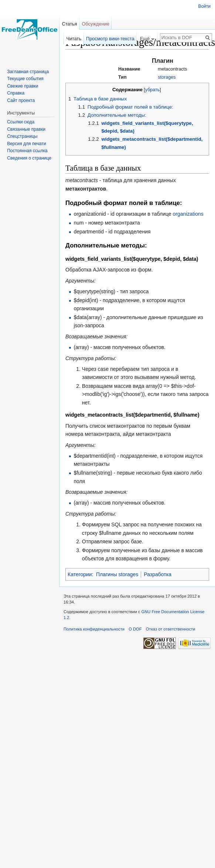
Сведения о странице (29, 158)
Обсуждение (95, 24)
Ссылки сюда (21, 122)
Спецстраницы (22, 136)
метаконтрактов (86, 189)
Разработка (158, 574)
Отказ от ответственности (171, 629)
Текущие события (25, 79)
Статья (69, 24)
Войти (204, 6)
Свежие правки (23, 86)
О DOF (135, 629)
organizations (188, 214)
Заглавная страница (28, 72)
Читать (74, 39)
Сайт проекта (21, 100)
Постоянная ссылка (27, 151)
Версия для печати (26, 144)
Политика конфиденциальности (94, 629)
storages (167, 77)
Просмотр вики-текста (110, 39)
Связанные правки (26, 129)
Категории (80, 574)
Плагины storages (117, 574)
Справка (16, 93)
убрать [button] (152, 90)
